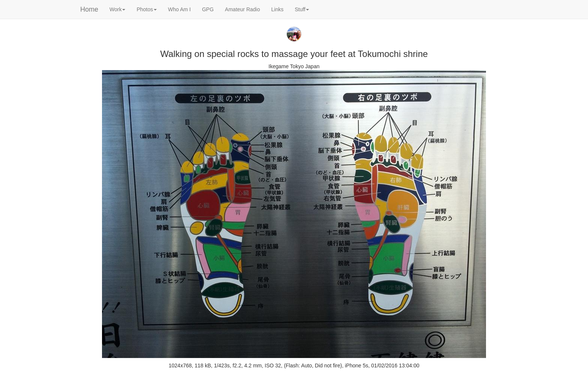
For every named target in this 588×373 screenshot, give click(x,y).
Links (277, 9)
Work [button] (117, 9)
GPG (208, 9)
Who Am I (179, 9)
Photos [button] (147, 9)
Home (89, 9)
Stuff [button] (302, 9)
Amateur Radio (242, 9)
